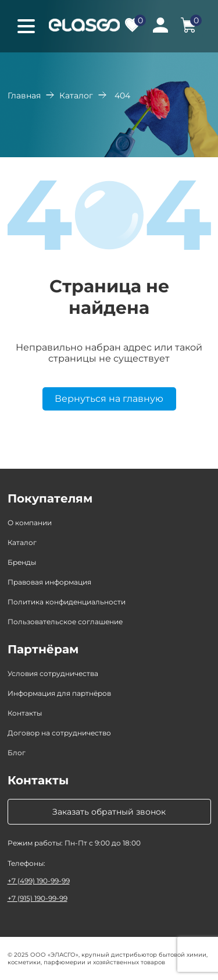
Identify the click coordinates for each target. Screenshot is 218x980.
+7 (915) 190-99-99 (37, 898)
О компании (30, 523)
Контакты (25, 713)
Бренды (22, 562)
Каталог (76, 95)
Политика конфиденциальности (67, 602)
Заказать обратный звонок (109, 812)
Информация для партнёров (59, 693)
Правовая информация (49, 582)
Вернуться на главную (109, 399)
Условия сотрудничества (53, 673)
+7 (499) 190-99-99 (39, 881)
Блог (17, 753)
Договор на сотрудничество (59, 733)
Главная (24, 95)
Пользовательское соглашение (65, 622)
